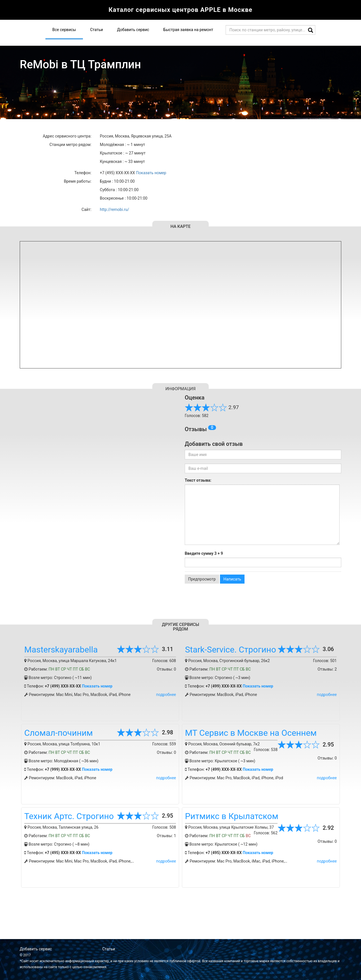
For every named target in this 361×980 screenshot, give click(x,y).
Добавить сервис (133, 30)
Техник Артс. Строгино (69, 816)
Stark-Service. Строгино (231, 650)
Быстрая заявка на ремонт (188, 30)
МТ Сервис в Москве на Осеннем (251, 733)
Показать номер (151, 173)
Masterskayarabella (61, 650)
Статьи (96, 30)
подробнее (166, 695)
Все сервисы (64, 30)
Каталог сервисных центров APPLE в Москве (180, 10)
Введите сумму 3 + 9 (204, 553)
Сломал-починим (59, 733)
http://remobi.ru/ (115, 209)
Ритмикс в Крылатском (232, 816)
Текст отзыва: (198, 480)
